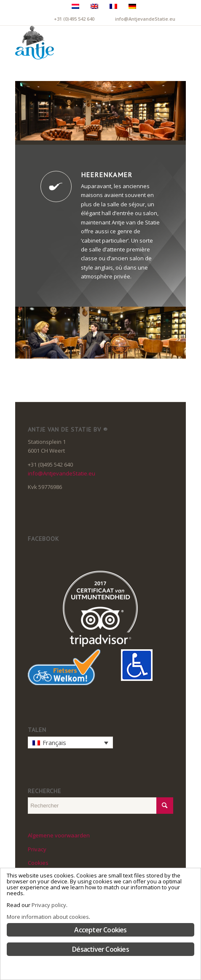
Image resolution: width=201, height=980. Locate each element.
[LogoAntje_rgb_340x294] (83, 43)
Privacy (37, 849)
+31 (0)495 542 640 (74, 19)
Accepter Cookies (100, 930)
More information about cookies (48, 917)
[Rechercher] (154, 43)
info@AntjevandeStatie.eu (145, 19)
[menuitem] (154, 43)
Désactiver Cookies (100, 949)
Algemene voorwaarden (59, 835)
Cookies (38, 863)
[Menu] (174, 43)
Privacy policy (49, 905)
